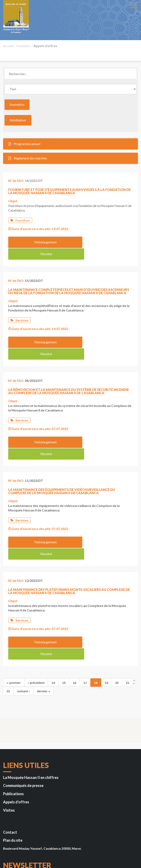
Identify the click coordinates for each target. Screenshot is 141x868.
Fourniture (20, 220)
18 (96, 622)
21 (128, 622)
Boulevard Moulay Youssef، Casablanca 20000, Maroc (42, 788)
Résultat (102, 242)
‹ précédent (36, 622)
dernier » (43, 630)
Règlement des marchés (28, 158)
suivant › (24, 630)
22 (8, 630)
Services (19, 308)
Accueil (8, 46)
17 (85, 622)
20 (117, 622)
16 (75, 622)
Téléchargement (38, 242)
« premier (14, 622)
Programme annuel (24, 144)
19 (106, 622)
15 (64, 622)
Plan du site (13, 779)
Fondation (23, 46)
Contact (10, 771)
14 (53, 622)
